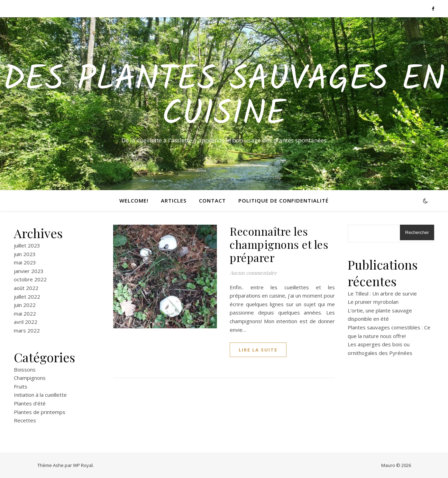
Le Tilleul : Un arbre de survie (382, 293)
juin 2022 (25, 305)
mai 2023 (25, 262)
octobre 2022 (30, 279)
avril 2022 (26, 322)
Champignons (30, 378)
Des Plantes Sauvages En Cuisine (224, 97)
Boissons (25, 369)
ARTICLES (174, 200)
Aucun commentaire (253, 273)
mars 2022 (27, 330)
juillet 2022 (27, 297)
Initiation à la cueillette (40, 395)
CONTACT (212, 200)
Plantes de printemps (40, 412)
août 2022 (26, 288)
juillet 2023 (27, 245)
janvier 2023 (29, 271)
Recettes (25, 420)
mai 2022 (25, 313)
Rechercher (417, 232)
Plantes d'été (30, 403)
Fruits (21, 386)
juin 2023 (25, 254)
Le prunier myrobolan (373, 302)
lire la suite (258, 350)
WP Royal (83, 465)
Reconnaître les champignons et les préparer (279, 244)
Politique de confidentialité (284, 200)
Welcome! (134, 200)
